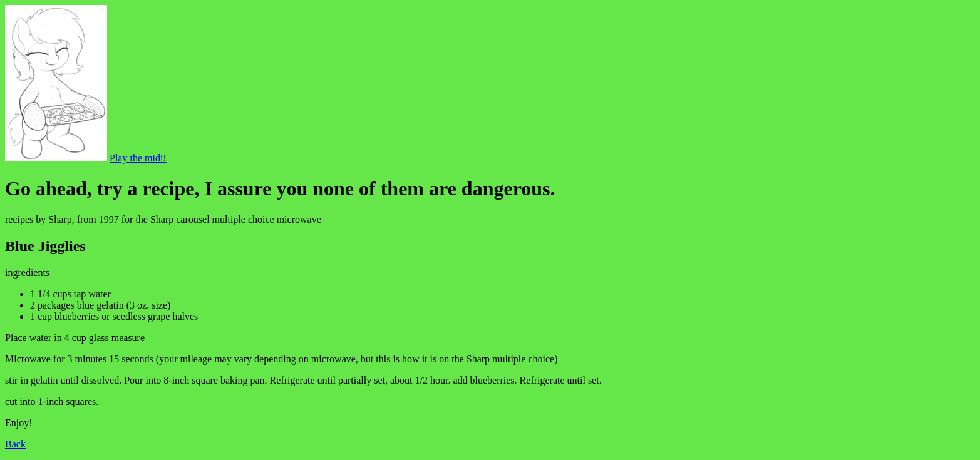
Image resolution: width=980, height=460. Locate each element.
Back (15, 444)
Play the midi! (138, 158)
